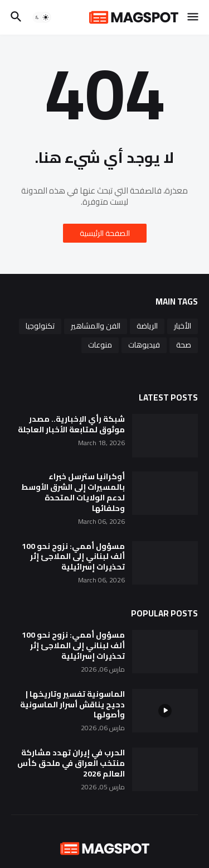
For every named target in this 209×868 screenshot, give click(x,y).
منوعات (100, 345)
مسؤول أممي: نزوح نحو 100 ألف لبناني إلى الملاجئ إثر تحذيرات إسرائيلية (73, 557)
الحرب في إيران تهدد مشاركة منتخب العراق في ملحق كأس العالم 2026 (71, 763)
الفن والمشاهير (96, 326)
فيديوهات (144, 345)
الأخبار (183, 326)
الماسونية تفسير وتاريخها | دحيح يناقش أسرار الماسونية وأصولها (72, 705)
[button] (194, 17)
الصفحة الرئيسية (105, 233)
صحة (184, 345)
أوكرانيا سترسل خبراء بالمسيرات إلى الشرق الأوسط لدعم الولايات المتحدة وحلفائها (73, 493)
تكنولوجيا (40, 326)
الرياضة (147, 326)
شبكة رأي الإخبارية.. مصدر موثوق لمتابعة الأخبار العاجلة (71, 425)
